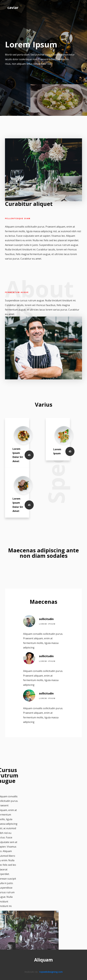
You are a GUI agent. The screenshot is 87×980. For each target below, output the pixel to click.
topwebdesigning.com (51, 972)
